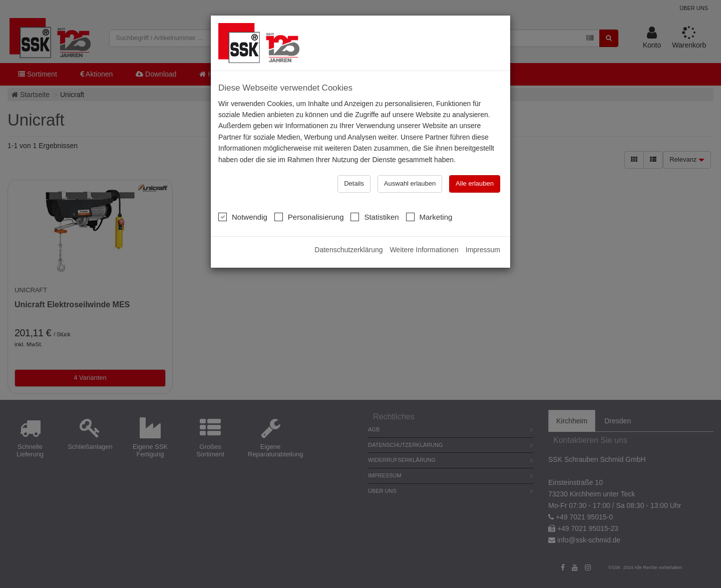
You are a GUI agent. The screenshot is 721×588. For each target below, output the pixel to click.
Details (354, 183)
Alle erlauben (475, 183)
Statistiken (375, 217)
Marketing (429, 217)
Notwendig (243, 217)
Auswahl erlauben (410, 183)
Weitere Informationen (424, 250)
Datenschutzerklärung (348, 250)
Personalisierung (309, 217)
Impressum (483, 250)
